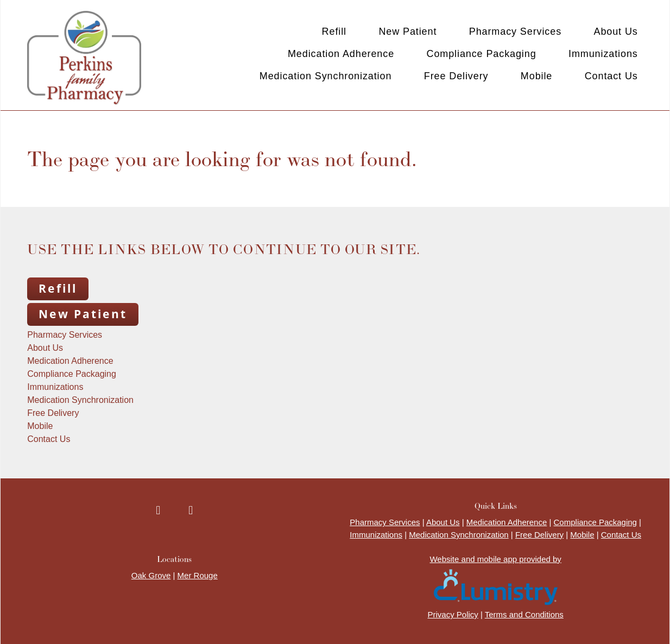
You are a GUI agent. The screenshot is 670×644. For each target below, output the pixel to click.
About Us (615, 31)
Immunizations (603, 54)
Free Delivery (456, 76)
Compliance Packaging (481, 54)
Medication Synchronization (326, 76)
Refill (334, 31)
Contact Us (611, 76)
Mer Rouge (198, 575)
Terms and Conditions (524, 614)
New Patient (407, 31)
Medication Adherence (341, 54)
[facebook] (158, 511)
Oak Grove (151, 575)
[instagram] (191, 511)
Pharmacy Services (515, 31)
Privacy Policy (453, 614)
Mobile (536, 76)
